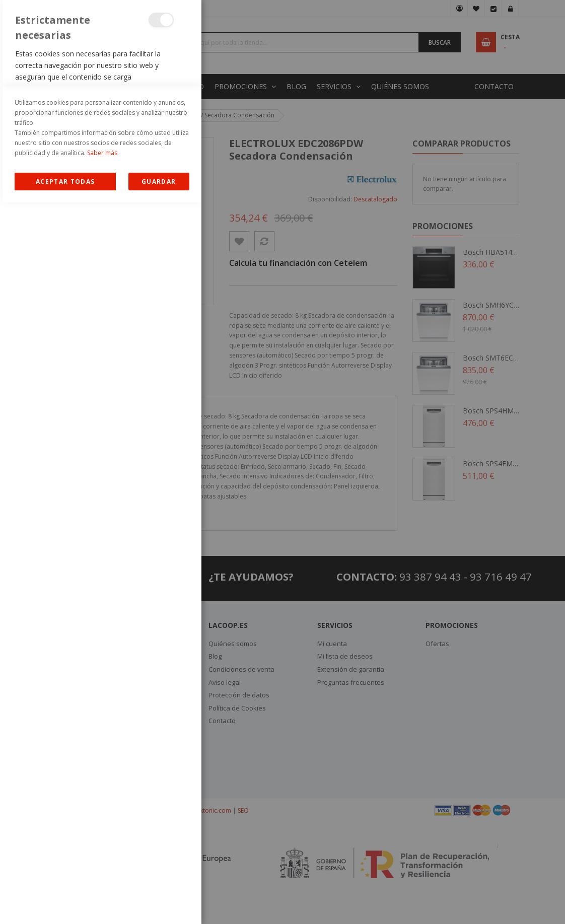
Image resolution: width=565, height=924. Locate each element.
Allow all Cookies (65, 903)
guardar (159, 903)
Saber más (102, 874)
